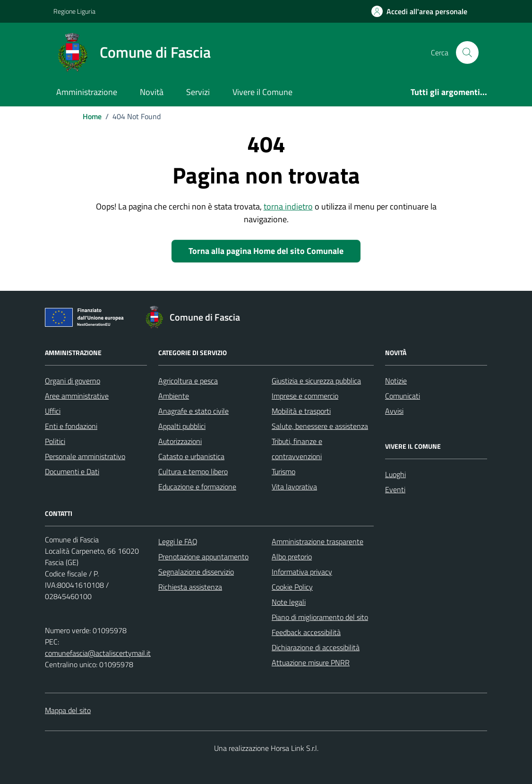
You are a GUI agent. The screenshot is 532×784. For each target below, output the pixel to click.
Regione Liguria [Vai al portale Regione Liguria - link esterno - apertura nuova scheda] (74, 11)
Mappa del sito (68, 710)
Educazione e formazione (197, 487)
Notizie (396, 381)
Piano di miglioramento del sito (320, 617)
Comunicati (403, 396)
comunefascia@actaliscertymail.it (98, 653)
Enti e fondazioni (71, 426)
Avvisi (394, 411)
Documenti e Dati (72, 471)
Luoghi (395, 474)
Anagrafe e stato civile (193, 411)
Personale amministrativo (85, 456)
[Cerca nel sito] (467, 52)
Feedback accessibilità (306, 632)
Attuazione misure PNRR (311, 662)
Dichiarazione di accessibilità (316, 647)
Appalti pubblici (182, 426)
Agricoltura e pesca (188, 381)
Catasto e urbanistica (191, 456)
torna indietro (288, 206)
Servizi (198, 92)
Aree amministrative (77, 396)
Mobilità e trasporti (301, 411)
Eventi (395, 489)
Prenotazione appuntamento (203, 557)
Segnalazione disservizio (196, 572)
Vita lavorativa (294, 487)
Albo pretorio (292, 557)
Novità (152, 92)
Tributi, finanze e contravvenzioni (297, 449)
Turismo (283, 471)
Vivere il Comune (262, 92)
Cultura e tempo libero (193, 471)
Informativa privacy (302, 572)
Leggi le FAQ (178, 541)
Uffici (53, 411)
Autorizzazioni (180, 441)
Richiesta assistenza (190, 587)
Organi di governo (73, 381)
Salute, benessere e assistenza (320, 426)
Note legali (289, 602)
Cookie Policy (292, 587)
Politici (55, 441)
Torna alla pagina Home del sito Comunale (266, 251)
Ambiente (174, 396)
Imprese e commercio (305, 396)
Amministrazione (87, 92)
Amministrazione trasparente (317, 541)
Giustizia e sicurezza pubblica (316, 381)
